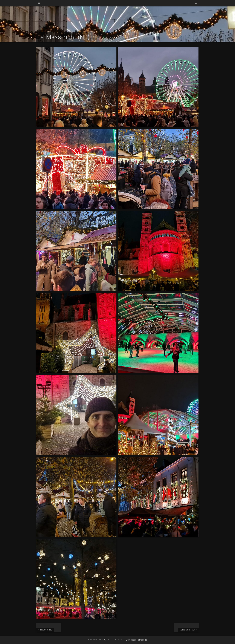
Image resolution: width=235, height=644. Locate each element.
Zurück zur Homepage (137, 640)
